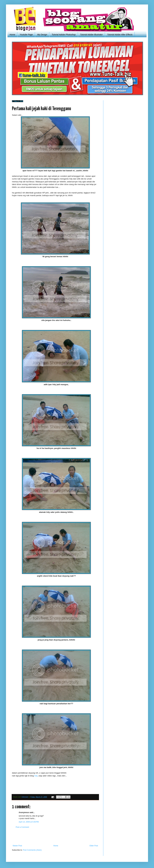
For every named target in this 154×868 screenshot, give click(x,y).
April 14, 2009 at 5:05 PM (29, 822)
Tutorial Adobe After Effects (120, 35)
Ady (36, 776)
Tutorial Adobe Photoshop (64, 35)
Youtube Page (26, 35)
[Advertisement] (55, 836)
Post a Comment (22, 827)
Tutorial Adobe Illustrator (91, 35)
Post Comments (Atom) (32, 850)
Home (12, 35)
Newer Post (17, 846)
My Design (42, 35)
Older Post (94, 846)
